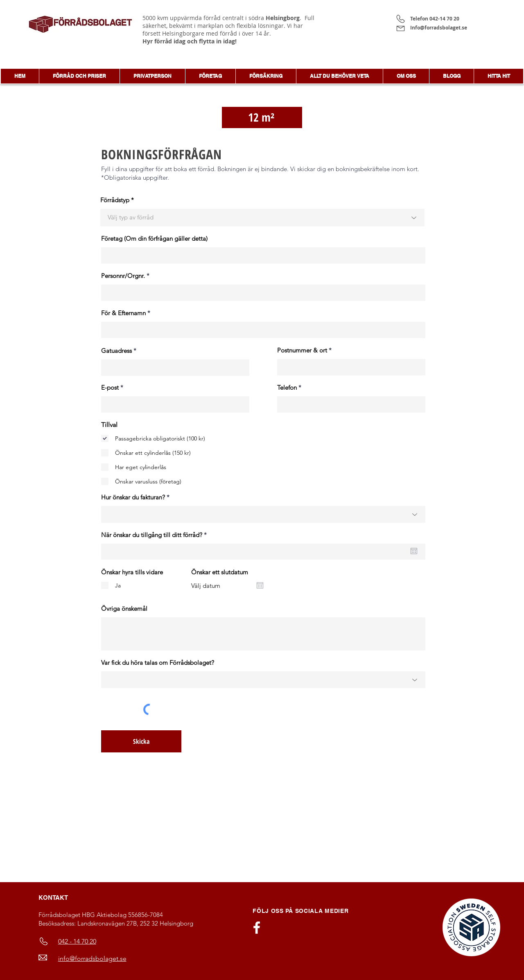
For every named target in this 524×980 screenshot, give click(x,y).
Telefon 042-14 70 (432, 19)
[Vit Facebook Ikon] (257, 928)
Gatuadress (116, 351)
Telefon (287, 387)
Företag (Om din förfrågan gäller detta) (154, 238)
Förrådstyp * (117, 200)
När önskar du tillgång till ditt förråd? (156, 535)
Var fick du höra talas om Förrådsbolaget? (158, 663)
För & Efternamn (123, 313)
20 (456, 19)
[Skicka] (141, 741)
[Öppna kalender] (414, 551)
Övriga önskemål (124, 609)
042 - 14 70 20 (77, 941)
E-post (110, 387)
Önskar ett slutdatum (220, 572)
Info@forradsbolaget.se (440, 28)
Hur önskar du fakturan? (133, 497)
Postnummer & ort (302, 350)
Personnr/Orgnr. (123, 276)
